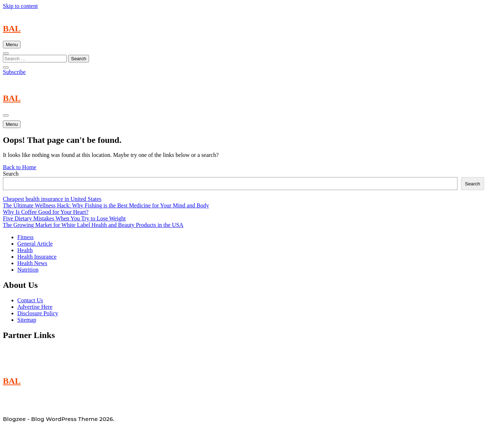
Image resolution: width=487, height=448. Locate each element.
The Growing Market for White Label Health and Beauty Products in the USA (93, 225)
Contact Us (30, 300)
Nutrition (28, 270)
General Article (35, 244)
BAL (12, 28)
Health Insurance (37, 257)
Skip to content (20, 6)
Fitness (25, 237)
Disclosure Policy (38, 313)
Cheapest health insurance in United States (52, 199)
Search (11, 174)
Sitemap (27, 320)
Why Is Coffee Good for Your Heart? (46, 212)
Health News (32, 263)
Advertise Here (35, 307)
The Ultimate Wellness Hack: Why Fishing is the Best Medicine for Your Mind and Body (106, 205)
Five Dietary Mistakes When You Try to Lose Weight (64, 218)
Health (25, 250)
